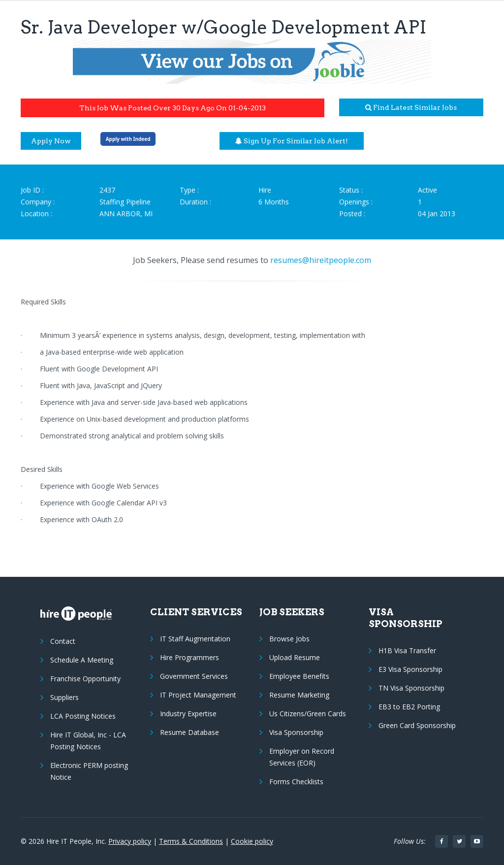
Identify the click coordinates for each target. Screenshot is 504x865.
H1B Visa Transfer (407, 650)
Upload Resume (295, 657)
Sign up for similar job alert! (292, 141)
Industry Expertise (188, 714)
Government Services (194, 676)
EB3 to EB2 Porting (409, 707)
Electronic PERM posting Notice (89, 771)
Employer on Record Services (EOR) (302, 757)
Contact (63, 641)
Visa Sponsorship (296, 732)
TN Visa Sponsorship (411, 688)
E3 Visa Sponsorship (410, 669)
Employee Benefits (299, 676)
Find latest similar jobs (411, 107)
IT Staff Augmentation (195, 639)
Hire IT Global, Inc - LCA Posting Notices (88, 741)
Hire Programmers (189, 657)
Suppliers (64, 697)
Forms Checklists (296, 782)
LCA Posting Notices (83, 716)
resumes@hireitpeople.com (321, 260)
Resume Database (189, 732)
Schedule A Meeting (82, 660)
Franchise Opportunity (85, 679)
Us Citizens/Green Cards (308, 714)
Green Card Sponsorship (417, 725)
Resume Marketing (299, 695)
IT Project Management (198, 695)
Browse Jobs (289, 639)
